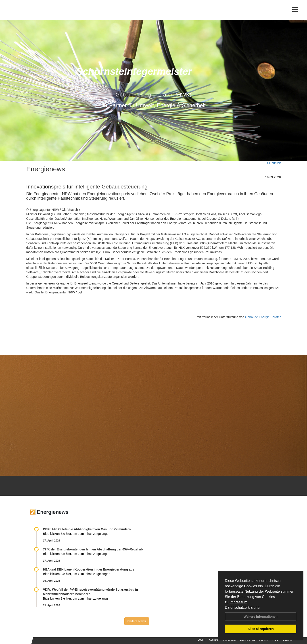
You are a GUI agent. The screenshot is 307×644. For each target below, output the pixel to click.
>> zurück (274, 163)
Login (201, 640)
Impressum (238, 602)
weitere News (137, 621)
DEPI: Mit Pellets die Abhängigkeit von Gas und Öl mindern (89, 529)
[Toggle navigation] (295, 13)
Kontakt (213, 640)
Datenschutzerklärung (242, 607)
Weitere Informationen (261, 617)
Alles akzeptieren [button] (261, 629)
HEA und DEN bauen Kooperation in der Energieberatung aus (89, 569)
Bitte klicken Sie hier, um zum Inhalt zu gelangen (77, 534)
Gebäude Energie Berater (263, 317)
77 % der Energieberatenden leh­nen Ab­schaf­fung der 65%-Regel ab (93, 549)
